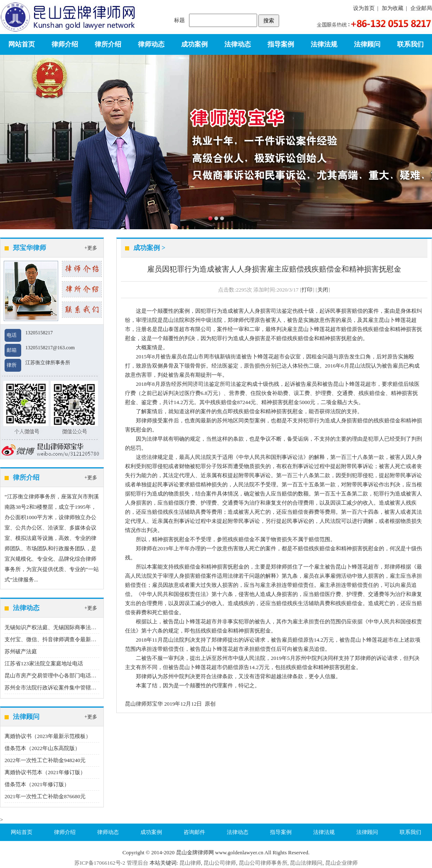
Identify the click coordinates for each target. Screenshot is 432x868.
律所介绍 (108, 44)
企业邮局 (421, 8)
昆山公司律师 (220, 863)
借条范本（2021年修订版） (37, 784)
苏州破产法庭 (21, 651)
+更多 (91, 248)
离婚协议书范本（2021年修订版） (45, 772)
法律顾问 (367, 44)
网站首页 (22, 44)
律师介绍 (65, 44)
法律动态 (238, 44)
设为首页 (364, 8)
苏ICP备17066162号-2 (100, 863)
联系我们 (410, 44)
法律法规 (324, 44)
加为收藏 (393, 8)
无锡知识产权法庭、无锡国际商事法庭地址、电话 (64, 627)
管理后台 (137, 863)
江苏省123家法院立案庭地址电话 (44, 663)
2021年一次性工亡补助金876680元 (45, 796)
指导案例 (281, 44)
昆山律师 (190, 863)
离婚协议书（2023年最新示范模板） (48, 736)
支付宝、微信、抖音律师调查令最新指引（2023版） (67, 639)
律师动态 (151, 44)
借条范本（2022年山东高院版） (42, 748)
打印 (307, 290)
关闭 (323, 290)
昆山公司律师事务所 (263, 863)
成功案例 (194, 44)
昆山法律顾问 (306, 863)
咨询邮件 (194, 832)
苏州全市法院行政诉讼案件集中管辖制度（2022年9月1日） (75, 688)
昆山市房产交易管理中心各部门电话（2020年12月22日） (72, 676)
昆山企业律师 (341, 863)
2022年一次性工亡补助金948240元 (45, 760)
